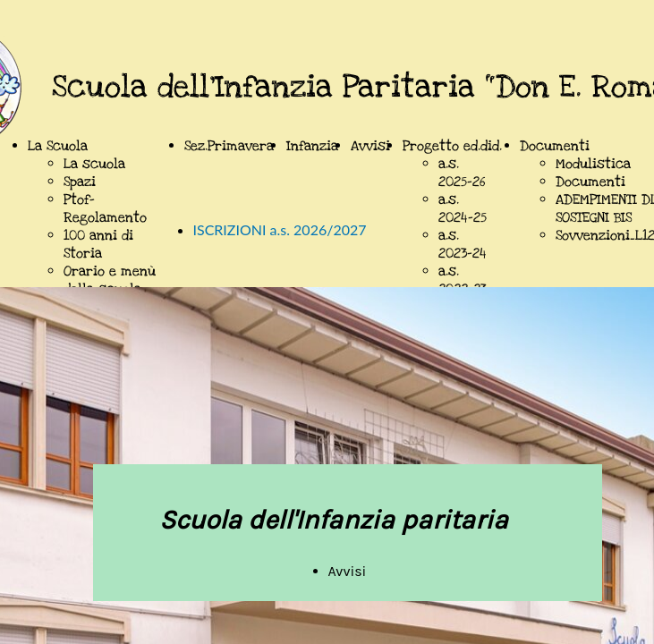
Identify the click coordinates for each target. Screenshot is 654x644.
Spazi (80, 182)
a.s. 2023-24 (463, 244)
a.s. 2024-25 (463, 208)
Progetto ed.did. (452, 146)
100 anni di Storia (98, 244)
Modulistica (593, 164)
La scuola (94, 164)
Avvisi (370, 146)
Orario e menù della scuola (110, 280)
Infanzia (312, 146)
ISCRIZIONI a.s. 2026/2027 (280, 229)
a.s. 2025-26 (462, 173)
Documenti (555, 146)
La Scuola (58, 146)
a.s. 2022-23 (463, 280)
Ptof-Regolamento (105, 208)
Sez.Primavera (229, 146)
